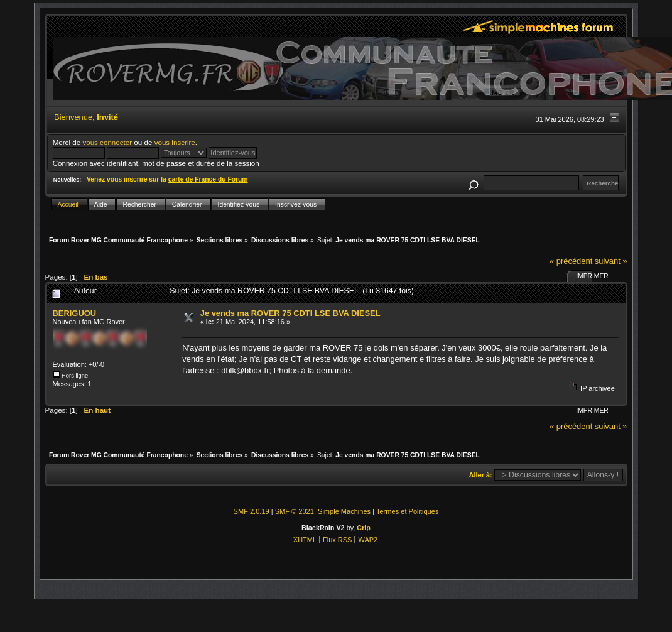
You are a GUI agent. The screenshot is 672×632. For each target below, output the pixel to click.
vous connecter (107, 142)
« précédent (571, 261)
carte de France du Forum (208, 179)
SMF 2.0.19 (252, 511)
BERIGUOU (75, 313)
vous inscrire (175, 142)
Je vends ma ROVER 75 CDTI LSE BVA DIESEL (290, 313)
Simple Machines (344, 511)
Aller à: (481, 475)
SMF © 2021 (295, 511)
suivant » (611, 261)
